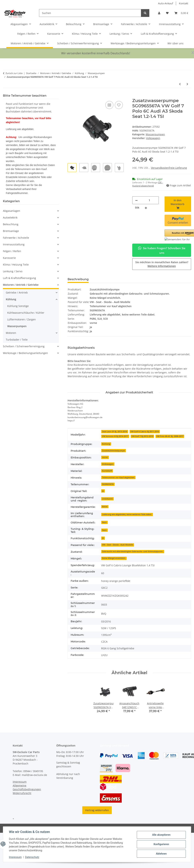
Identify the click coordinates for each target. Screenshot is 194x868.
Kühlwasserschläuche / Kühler (26, 313)
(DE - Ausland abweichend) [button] (148, 184)
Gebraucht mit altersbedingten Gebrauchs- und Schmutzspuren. (133, 551)
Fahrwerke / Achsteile (16, 238)
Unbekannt (107, 499)
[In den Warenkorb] (70, 96)
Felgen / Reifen (12, 251)
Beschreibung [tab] (78, 279)
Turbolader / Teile (17, 340)
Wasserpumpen (155, 134)
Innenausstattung (14, 244)
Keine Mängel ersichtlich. (114, 558)
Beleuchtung (11, 224)
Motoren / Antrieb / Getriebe (21, 285)
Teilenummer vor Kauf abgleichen (118, 477)
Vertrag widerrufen (97, 810)
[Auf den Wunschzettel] (119, 105)
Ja (103, 491)
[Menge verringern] (136, 200)
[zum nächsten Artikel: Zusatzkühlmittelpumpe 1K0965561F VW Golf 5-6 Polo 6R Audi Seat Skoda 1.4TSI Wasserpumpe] (187, 84)
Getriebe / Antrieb (17, 293)
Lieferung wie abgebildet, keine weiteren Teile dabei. (127, 514)
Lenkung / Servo (13, 271)
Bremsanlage (11, 231)
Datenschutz (32, 857)
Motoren (11, 333)
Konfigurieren (161, 844)
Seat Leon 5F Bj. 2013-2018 (115, 432)
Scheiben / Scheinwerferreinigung (24, 346)
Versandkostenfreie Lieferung (169, 168)
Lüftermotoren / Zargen (22, 319)
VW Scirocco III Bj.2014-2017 (115, 436)
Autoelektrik (10, 217)
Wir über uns (175, 43)
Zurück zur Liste (14, 73)
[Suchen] (90, 13)
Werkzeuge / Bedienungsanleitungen (25, 353)
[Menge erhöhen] (146, 208)
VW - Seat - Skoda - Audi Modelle (118, 545)
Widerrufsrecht (22, 793)
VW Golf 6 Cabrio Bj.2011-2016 (145, 432)
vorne (105, 457)
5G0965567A (108, 484)
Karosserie (9, 258)
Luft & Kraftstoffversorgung (19, 278)
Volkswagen (108, 464)
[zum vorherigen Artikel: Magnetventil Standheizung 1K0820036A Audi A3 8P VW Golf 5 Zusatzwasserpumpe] (180, 84)
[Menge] (149, 200)
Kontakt (184, 3)
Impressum (15, 857)
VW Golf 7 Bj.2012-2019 (142, 436)
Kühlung (106, 444)
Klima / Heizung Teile (16, 265)
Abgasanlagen (12, 211)
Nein (104, 522)
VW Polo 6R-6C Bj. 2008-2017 (170, 436)
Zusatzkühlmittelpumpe (113, 451)
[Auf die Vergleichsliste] (109, 105)
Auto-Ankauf (166, 3)
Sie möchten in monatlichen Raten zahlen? (162, 264)
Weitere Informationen (162, 266)
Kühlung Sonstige (18, 306)
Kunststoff (107, 471)
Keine (105, 507)
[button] (159, 13)
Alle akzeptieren (161, 835)
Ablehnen (161, 854)
